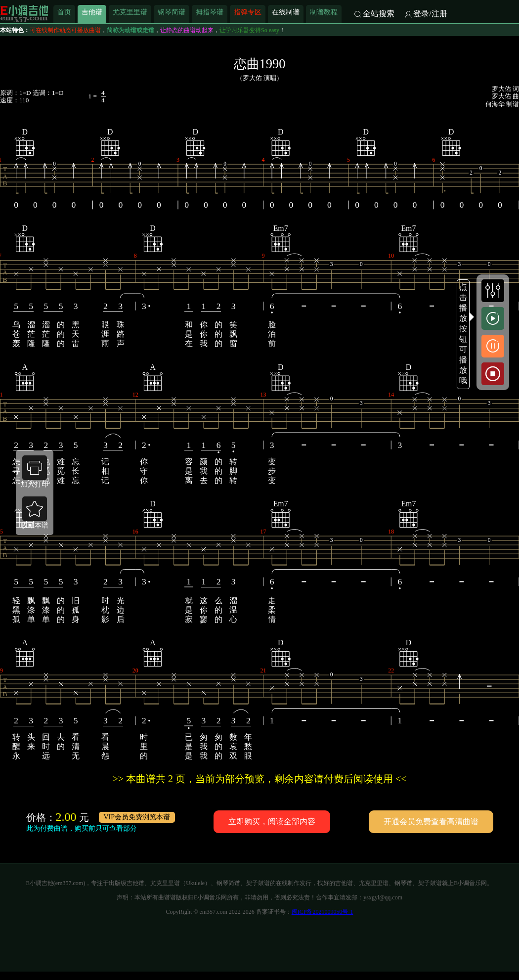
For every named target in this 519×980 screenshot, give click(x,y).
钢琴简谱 (172, 12)
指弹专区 (248, 12)
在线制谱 (286, 12)
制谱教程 (324, 12)
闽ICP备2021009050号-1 (323, 912)
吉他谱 (92, 12)
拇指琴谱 (210, 12)
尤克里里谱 (130, 12)
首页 (64, 12)
